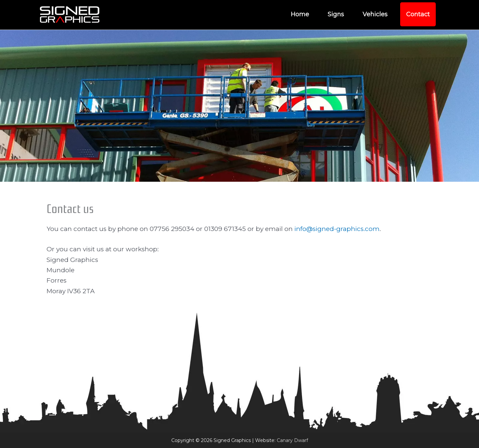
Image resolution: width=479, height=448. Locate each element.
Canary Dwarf (292, 440)
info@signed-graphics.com (337, 229)
